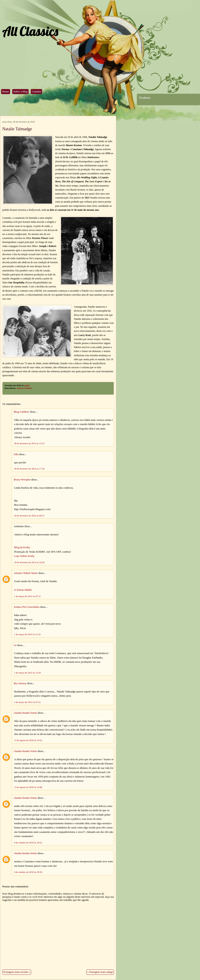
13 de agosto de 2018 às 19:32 (28, 740)
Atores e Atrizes (24, 388)
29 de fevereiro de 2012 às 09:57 (29, 516)
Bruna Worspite (22, 480)
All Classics (30, 31)
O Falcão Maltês (23, 590)
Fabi (16, 454)
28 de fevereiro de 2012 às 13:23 (29, 443)
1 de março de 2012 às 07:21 (27, 596)
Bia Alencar (20, 683)
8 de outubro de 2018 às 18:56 (28, 872)
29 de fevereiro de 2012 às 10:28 (29, 562)
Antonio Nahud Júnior (26, 573)
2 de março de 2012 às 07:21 (27, 702)
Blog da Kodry (22, 547)
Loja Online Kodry (24, 556)
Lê (15, 645)
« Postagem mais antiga (100, 972)
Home (6, 92)
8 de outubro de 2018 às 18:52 (28, 843)
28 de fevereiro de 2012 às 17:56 (29, 469)
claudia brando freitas (25, 713)
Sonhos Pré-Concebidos (27, 607)
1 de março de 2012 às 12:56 (27, 673)
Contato (36, 92)
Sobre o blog (20, 92)
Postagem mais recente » (17, 972)
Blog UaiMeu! (21, 412)
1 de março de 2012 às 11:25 (27, 634)
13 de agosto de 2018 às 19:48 (28, 787)
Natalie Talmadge (17, 129)
